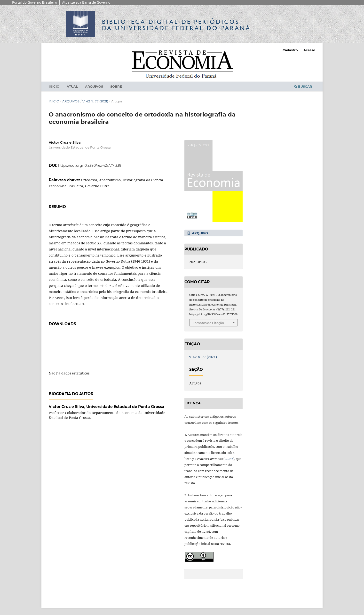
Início (54, 86)
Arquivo (199, 233)
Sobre (116, 86)
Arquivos (94, 86)
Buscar (303, 86)
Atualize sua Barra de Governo (86, 2)
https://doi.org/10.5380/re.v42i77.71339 (90, 166)
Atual (72, 86)
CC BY (229, 459)
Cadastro (290, 50)
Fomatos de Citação (208, 323)
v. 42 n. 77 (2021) (95, 101)
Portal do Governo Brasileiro (35, 2)
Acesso (309, 50)
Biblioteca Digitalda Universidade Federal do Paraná (176, 25)
